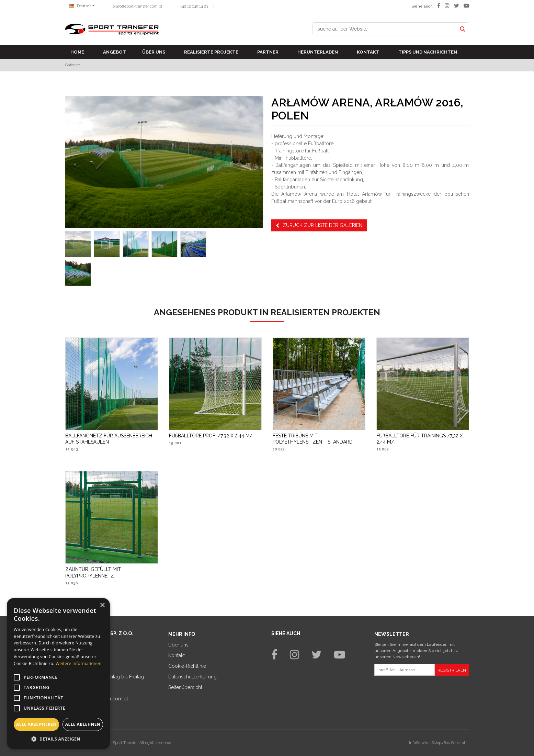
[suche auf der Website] (385, 29)
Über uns (154, 52)
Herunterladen (318, 52)
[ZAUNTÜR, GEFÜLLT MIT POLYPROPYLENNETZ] (112, 572)
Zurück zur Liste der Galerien (319, 226)
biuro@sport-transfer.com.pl (137, 6)
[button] (58, 739)
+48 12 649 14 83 (194, 6)
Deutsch (80, 6)
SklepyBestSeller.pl (448, 743)
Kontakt (368, 52)
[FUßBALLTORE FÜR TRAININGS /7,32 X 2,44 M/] (423, 439)
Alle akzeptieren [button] (36, 724)
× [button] (102, 605)
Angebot (115, 52)
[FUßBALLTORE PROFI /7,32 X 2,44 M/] (211, 436)
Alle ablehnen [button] (83, 724)
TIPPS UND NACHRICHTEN (428, 52)
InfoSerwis (418, 743)
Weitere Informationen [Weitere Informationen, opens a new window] (79, 663)
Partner (268, 52)
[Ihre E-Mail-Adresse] (405, 670)
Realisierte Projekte (211, 52)
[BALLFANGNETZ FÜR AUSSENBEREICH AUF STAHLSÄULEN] (112, 439)
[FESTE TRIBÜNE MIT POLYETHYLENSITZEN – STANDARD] (319, 439)
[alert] (58, 674)
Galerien (73, 65)
